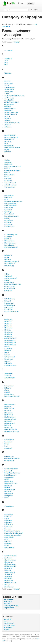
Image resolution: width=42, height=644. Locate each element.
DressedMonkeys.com (12, 216)
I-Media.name (9, 332)
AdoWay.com (9, 92)
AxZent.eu (8, 127)
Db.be (6, 199)
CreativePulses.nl (10, 183)
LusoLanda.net (9, 394)
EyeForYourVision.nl (11, 247)
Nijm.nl (7, 444)
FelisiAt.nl (8, 260)
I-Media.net (8, 334)
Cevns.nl (7, 172)
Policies (7, 629)
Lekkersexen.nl (9, 386)
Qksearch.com (9, 506)
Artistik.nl (7, 121)
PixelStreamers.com (11, 483)
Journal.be (8, 376)
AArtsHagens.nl (9, 88)
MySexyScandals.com (12, 432)
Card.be (7, 160)
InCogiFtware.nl (9, 357)
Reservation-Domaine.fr (12, 531)
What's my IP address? (12, 606)
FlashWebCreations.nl (11, 262)
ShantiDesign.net (10, 560)
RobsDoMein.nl (9, 548)
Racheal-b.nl (8, 514)
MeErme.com (9, 413)
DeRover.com (9, 208)
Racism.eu (8, 516)
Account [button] (35, 10)
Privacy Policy (9, 627)
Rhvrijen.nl (8, 541)
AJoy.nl (7, 94)
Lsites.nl (7, 392)
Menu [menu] (21, 3)
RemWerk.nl (8, 527)
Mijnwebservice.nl (10, 419)
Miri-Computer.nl (10, 423)
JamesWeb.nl (9, 373)
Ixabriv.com (8, 363)
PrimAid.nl (8, 492)
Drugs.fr (7, 218)
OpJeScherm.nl (9, 461)
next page (16, 42)
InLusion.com (9, 359)
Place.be (7, 487)
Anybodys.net (9, 110)
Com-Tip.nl (8, 179)
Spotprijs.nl (8, 577)
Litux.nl (7, 390)
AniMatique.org (9, 98)
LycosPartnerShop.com (12, 396)
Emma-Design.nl (10, 245)
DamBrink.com (9, 195)
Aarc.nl (7, 85)
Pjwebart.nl (8, 485)
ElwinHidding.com (10, 243)
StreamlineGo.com (10, 583)
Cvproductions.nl (10, 187)
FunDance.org (9, 266)
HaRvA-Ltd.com (10, 299)
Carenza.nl (8, 162)
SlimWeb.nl (8, 568)
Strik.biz (7, 585)
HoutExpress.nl (9, 303)
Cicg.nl (7, 177)
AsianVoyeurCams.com (12, 123)
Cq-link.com (8, 181)
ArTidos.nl (8, 119)
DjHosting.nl (8, 212)
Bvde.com (8, 152)
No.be (6, 446)
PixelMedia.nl (9, 481)
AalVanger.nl (8, 83)
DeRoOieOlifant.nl (10, 206)
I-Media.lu (8, 330)
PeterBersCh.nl (9, 477)
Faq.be (7, 257)
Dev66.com (8, 210)
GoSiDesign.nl (9, 282)
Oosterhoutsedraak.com (12, 458)
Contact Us (8, 619)
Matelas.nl (8, 407)
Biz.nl (6, 143)
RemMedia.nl (9, 525)
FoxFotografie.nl (10, 264)
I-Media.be (8, 322)
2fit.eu (6, 63)
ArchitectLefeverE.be (11, 112)
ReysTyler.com (9, 537)
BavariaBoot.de (9, 139)
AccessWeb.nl (9, 90)
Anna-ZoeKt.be (9, 100)
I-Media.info (8, 328)
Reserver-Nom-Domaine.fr (13, 535)
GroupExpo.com (10, 286)
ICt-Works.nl (8, 349)
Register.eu (8, 523)
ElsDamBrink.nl (9, 241)
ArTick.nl (7, 117)
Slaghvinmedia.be (10, 566)
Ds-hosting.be (9, 220)
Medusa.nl (8, 411)
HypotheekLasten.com (12, 311)
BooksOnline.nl (9, 146)
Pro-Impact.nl (9, 494)
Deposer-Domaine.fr (11, 204)
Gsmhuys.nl (8, 291)
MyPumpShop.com (10, 429)
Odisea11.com (9, 456)
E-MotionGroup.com (11, 235)
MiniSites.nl (8, 421)
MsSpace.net (9, 427)
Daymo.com (8, 197)
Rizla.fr (7, 545)
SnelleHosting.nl (10, 572)
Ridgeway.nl (8, 543)
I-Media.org (8, 336)
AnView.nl (8, 106)
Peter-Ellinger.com (10, 475)
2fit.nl (6, 65)
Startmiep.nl (8, 579)
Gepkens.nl (8, 276)
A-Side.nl (7, 81)
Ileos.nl (7, 353)
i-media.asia (8, 320)
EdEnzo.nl (8, 239)
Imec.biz (7, 355)
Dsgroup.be (8, 222)
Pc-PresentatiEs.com (11, 469)
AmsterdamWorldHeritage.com (14, 96)
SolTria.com (8, 574)
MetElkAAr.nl (9, 415)
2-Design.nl (8, 59)
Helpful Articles (9, 608)
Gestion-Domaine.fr (11, 278)
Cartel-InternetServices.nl (13, 166)
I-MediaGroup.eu (10, 340)
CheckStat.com (9, 175)
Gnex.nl (7, 280)
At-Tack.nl (8, 125)
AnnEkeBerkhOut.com (12, 102)
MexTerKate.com (10, 417)
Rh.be (6, 539)
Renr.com (7, 529)
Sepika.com (8, 558)
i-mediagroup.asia (10, 338)
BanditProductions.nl (11, 137)
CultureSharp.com (10, 185)
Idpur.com (8, 351)
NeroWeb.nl (8, 442)
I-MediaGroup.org (10, 344)
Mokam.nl (8, 425)
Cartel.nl (7, 168)
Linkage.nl (8, 388)
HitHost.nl (8, 301)
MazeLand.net (9, 409)
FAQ (6, 621)
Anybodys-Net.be (10, 108)
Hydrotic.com (9, 309)
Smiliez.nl (7, 570)
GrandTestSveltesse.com (12, 284)
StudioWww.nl (9, 587)
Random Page (9, 599)
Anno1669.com (9, 104)
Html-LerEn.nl (9, 307)
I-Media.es (8, 324)
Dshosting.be (9, 224)
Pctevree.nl (8, 471)
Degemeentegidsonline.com (13, 202)
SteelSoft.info (9, 581)
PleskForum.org (10, 490)
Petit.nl (7, 479)
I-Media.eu (8, 326)
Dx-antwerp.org (9, 226)
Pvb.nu (7, 498)
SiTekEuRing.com (10, 564)
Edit (31, 3)
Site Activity (8, 602)
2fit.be (6, 61)
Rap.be (7, 519)
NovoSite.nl (8, 448)
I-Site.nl (7, 347)
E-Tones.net (8, 237)
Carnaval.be (8, 164)
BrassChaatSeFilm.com (12, 148)
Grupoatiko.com (10, 289)
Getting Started (9, 623)
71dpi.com (8, 73)
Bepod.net (8, 141)
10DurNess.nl (9, 50)
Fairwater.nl (8, 255)
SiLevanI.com (9, 562)
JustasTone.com (10, 378)
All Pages (7, 604)
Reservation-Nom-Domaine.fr (14, 533)
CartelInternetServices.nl (12, 170)
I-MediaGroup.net (10, 342)
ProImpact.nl (8, 496)
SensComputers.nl (10, 556)
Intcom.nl (7, 361)
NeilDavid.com (9, 440)
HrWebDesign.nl (10, 305)
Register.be (8, 521)
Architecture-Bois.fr (11, 114)
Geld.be (7, 274)
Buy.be (7, 150)
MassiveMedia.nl (10, 405)
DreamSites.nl (9, 214)
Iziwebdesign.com (10, 365)
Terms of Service (10, 625)
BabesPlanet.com (10, 135)
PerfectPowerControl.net (12, 473)
